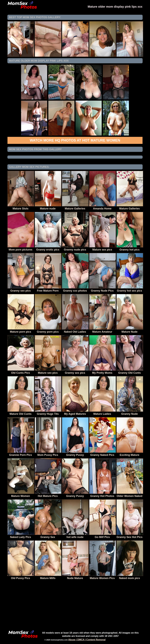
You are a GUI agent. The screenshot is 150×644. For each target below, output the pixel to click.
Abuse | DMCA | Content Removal (87, 640)
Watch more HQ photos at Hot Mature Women (75, 140)
